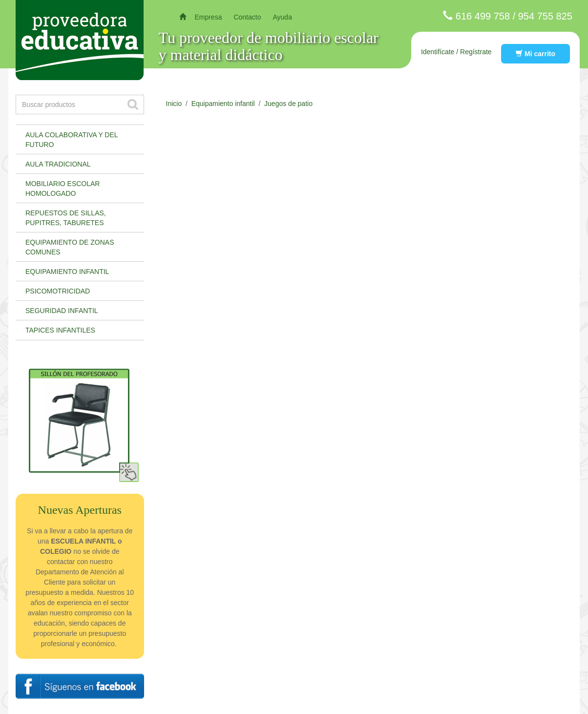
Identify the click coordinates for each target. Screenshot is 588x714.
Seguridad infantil (62, 311)
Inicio (174, 104)
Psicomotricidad (58, 291)
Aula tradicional (58, 164)
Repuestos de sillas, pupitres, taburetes (66, 218)
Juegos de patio (288, 104)
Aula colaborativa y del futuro (72, 140)
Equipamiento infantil (67, 272)
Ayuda (282, 17)
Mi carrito (535, 54)
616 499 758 (483, 16)
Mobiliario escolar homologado (63, 189)
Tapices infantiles (60, 330)
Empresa (208, 17)
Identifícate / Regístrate (456, 52)
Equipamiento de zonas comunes (70, 247)
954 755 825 (545, 16)
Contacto (247, 17)
